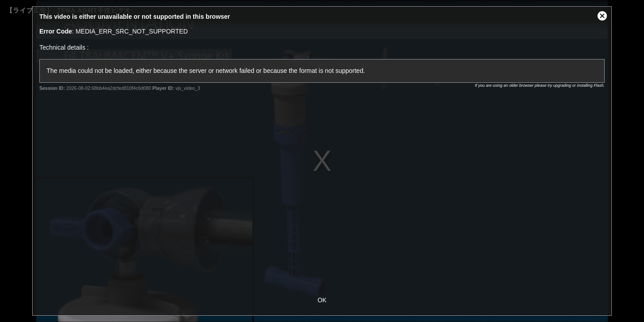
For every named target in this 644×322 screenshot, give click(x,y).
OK (322, 300)
